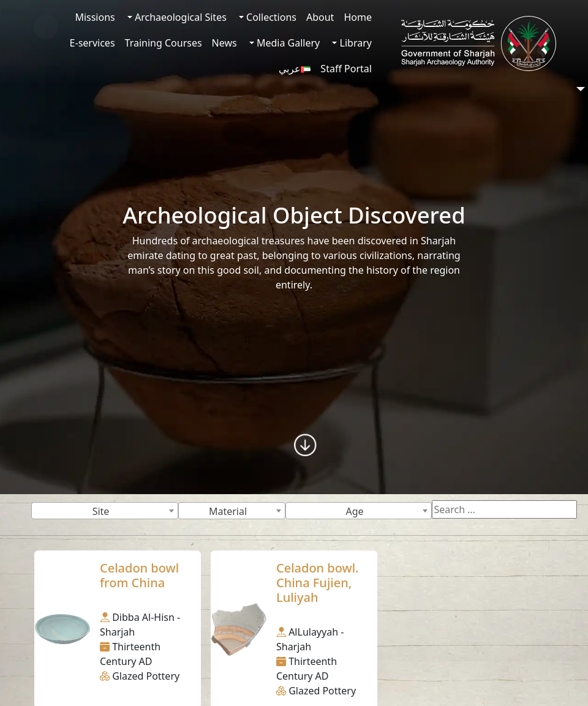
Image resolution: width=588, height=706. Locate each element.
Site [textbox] (101, 511)
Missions (95, 17)
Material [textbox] (228, 511)
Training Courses (164, 43)
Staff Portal (346, 69)
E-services (92, 43)
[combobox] (105, 511)
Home (358, 17)
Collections (270, 17)
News (224, 43)
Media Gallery (287, 43)
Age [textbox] (354, 511)
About (320, 17)
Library (354, 43)
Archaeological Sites (179, 17)
